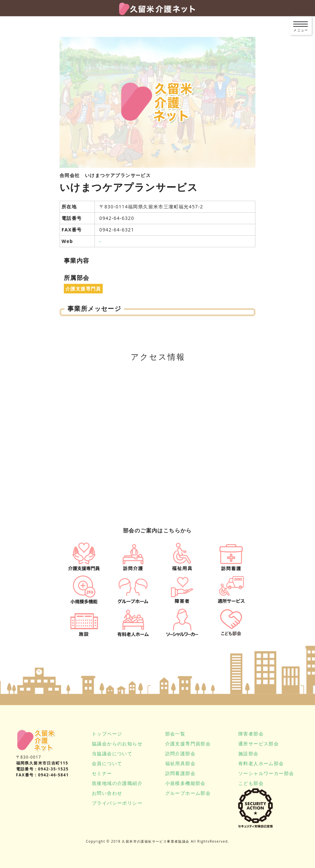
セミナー (102, 773)
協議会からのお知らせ (117, 744)
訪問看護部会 (180, 773)
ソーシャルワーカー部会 (266, 773)
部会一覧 (175, 734)
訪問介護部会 (180, 753)
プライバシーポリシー (117, 803)
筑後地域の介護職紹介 (117, 783)
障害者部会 (251, 734)
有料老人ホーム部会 (261, 763)
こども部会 (251, 783)
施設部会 (249, 753)
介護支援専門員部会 (188, 744)
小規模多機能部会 (185, 783)
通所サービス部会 (259, 744)
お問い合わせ (107, 793)
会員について (107, 763)
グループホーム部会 (188, 793)
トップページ (107, 734)
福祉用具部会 (180, 763)
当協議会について (112, 753)
